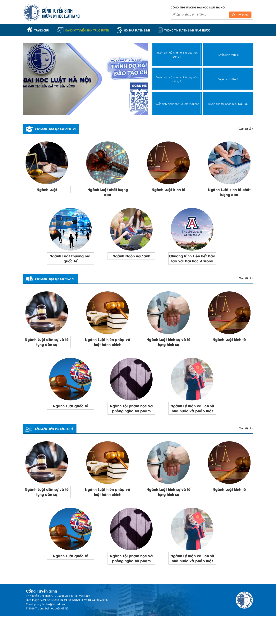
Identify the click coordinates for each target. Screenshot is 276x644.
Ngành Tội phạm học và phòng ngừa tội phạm (131, 423)
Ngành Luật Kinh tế (168, 190)
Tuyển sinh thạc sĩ (228, 54)
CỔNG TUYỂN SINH (60, 11)
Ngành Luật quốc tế (71, 417)
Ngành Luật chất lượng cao (108, 193)
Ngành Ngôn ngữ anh (131, 258)
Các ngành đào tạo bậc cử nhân (58, 128)
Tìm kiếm (240, 16)
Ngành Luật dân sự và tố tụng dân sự (47, 352)
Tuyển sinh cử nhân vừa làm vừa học (177, 103)
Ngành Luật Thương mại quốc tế (70, 261)
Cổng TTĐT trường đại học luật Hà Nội (198, 8)
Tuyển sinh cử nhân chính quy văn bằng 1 (177, 54)
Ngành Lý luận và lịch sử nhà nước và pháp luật (192, 423)
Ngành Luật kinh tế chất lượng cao (229, 193)
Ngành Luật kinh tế (229, 349)
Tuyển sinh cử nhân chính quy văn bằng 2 (177, 78)
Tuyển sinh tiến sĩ (228, 78)
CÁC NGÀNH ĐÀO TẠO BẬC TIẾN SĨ (56, 447)
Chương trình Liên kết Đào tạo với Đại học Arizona (192, 263)
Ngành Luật (47, 190)
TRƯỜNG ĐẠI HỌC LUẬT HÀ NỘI (63, 17)
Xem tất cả (245, 128)
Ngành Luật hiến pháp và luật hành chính (108, 352)
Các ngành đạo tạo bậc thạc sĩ (57, 288)
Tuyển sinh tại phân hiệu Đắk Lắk (228, 103)
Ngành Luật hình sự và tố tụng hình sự (168, 352)
